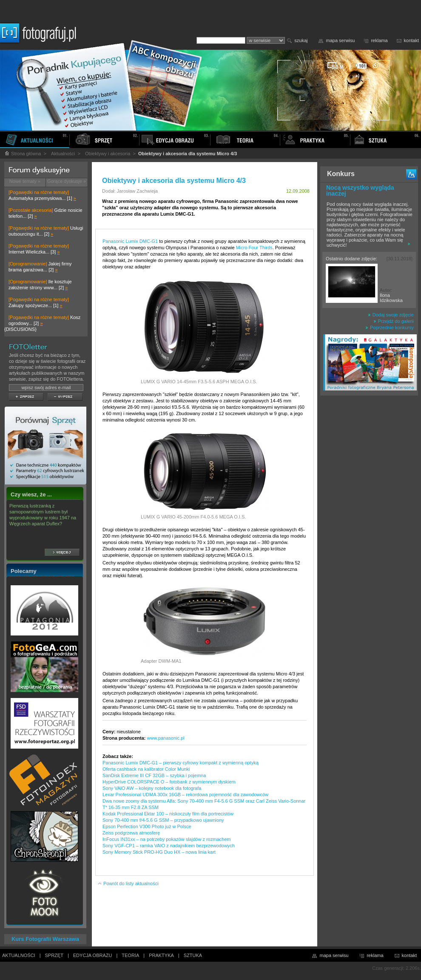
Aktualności (63, 154)
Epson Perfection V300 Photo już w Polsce (147, 826)
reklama (379, 40)
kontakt (411, 40)
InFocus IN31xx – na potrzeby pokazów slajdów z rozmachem (166, 839)
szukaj (301, 40)
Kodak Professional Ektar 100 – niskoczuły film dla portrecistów (168, 814)
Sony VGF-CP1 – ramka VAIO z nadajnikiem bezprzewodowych (169, 846)
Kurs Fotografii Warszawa (45, 939)
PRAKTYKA (161, 955)
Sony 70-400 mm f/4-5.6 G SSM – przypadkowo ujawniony (163, 820)
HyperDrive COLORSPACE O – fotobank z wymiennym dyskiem (169, 782)
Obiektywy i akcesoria (108, 154)
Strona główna (23, 154)
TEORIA (130, 955)
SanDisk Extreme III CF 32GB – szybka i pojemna (154, 775)
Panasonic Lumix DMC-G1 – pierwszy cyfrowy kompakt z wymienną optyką (181, 763)
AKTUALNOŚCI (19, 955)
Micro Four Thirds (254, 248)
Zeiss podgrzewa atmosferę (131, 833)
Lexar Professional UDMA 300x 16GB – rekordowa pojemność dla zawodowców (185, 795)
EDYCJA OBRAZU (93, 955)
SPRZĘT (54, 955)
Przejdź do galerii (394, 321)
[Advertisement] (369, 533)
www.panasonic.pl (166, 738)
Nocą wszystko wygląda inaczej (360, 191)
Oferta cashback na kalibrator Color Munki (146, 769)
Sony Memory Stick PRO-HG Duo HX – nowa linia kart (159, 852)
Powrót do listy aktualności (128, 883)
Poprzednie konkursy (390, 328)
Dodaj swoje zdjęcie (391, 315)
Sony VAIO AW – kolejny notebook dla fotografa (152, 788)
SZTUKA (193, 955)
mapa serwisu (341, 40)
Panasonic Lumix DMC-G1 (130, 241)
